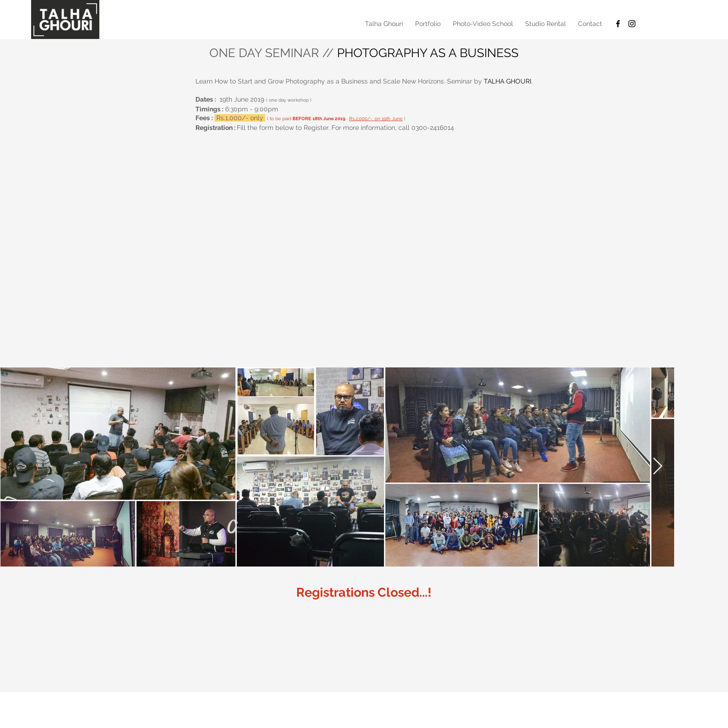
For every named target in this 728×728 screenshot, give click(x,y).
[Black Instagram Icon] (632, 24)
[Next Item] (658, 467)
